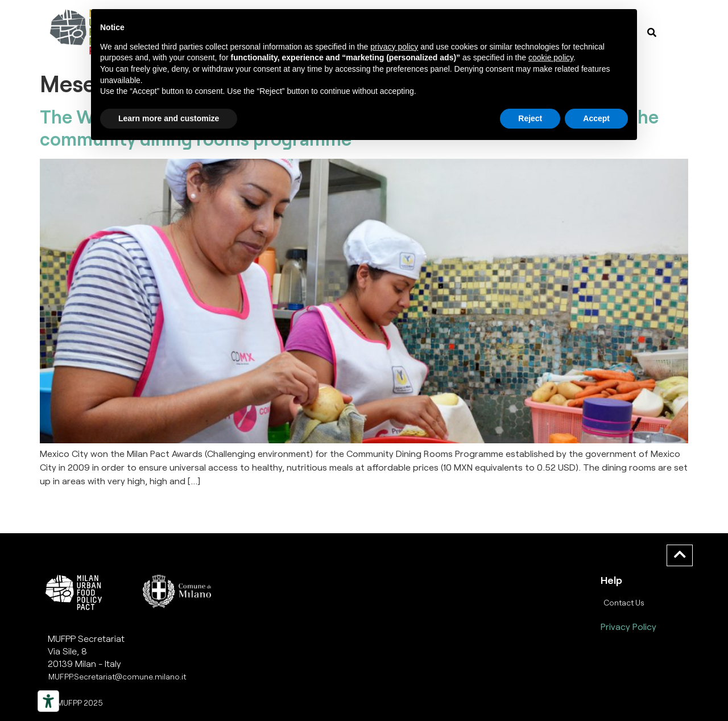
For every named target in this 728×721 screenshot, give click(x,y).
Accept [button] (596, 118)
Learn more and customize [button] (169, 118)
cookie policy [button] (551, 57)
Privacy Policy (628, 626)
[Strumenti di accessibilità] (48, 701)
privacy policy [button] (394, 47)
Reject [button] (530, 118)
